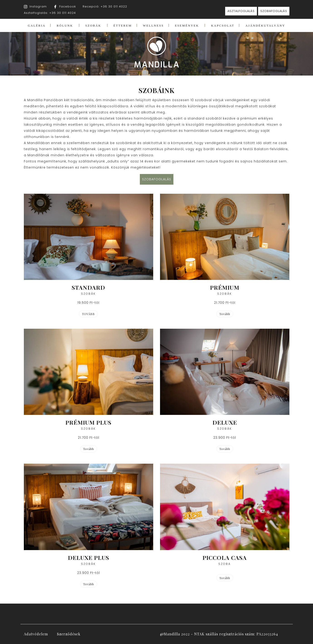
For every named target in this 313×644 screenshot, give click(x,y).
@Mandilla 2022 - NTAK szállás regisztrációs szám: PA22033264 (219, 634)
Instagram (38, 6)
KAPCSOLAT (223, 26)
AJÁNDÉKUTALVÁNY (265, 26)
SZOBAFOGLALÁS (274, 11)
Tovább (89, 449)
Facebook (68, 6)
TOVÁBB (88, 314)
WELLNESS (153, 26)
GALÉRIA (37, 26)
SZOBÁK (93, 26)
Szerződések (69, 634)
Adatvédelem (36, 634)
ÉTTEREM (123, 26)
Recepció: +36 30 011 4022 (105, 6)
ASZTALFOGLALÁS (241, 11)
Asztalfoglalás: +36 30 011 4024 (50, 13)
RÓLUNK (65, 26)
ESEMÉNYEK (187, 26)
